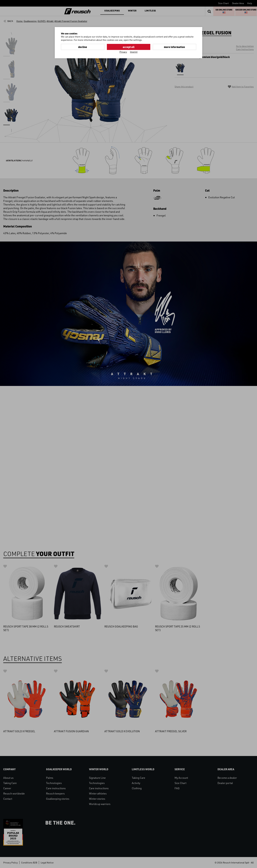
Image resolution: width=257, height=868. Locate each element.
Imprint (134, 52)
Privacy (123, 52)
